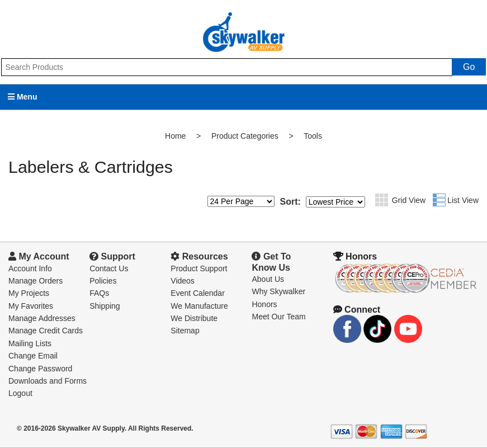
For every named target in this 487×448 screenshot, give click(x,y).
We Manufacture (199, 306)
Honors (264, 304)
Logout (20, 393)
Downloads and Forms (48, 381)
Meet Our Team (278, 317)
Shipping (105, 306)
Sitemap (185, 331)
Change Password (40, 369)
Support (112, 256)
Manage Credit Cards (46, 331)
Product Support (199, 268)
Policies (103, 281)
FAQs (99, 293)
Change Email (33, 356)
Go (469, 67)
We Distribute (194, 318)
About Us (268, 279)
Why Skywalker (278, 291)
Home (175, 136)
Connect (357, 310)
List (439, 200)
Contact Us (109, 268)
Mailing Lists (30, 343)
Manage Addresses (42, 318)
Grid (382, 200)
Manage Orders (36, 281)
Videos (183, 281)
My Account (39, 256)
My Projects (29, 293)
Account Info (30, 268)
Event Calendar (198, 293)
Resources (199, 256)
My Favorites (31, 306)
